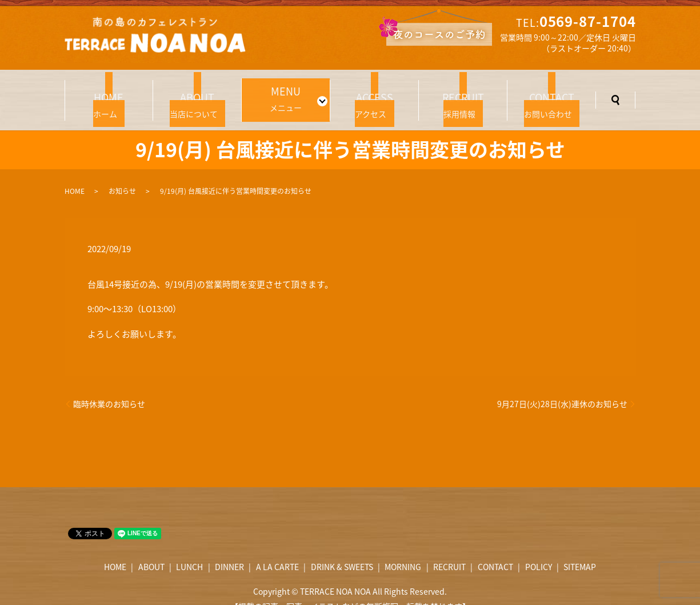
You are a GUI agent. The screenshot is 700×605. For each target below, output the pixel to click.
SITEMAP (580, 550)
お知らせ (122, 174)
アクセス (374, 93)
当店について (197, 93)
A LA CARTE (277, 550)
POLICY (539, 550)
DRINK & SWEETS (342, 550)
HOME (75, 174)
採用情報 (463, 93)
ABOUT (151, 550)
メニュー (282, 91)
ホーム (109, 93)
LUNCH (189, 550)
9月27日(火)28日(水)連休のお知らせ (562, 387)
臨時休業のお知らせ (109, 387)
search (615, 91)
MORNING (403, 550)
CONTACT (495, 550)
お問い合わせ (551, 93)
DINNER (229, 550)
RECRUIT (449, 550)
